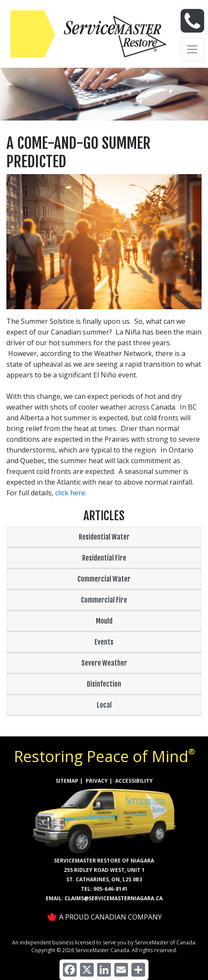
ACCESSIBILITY (134, 781)
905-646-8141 (110, 889)
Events (104, 642)
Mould (104, 621)
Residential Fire (104, 558)
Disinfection (104, 684)
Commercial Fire (104, 600)
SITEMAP (67, 781)
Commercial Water (104, 579)
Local (104, 705)
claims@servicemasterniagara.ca (114, 898)
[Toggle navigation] (192, 49)
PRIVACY (97, 781)
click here (70, 493)
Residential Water (104, 537)
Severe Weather (104, 663)
